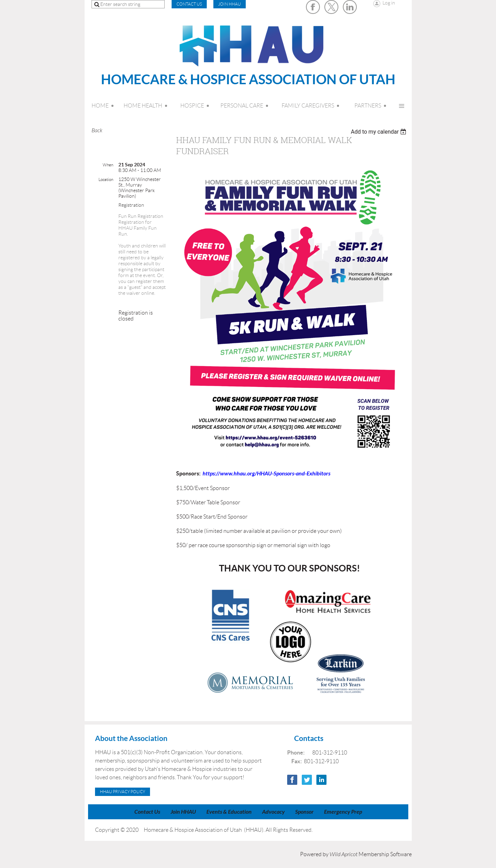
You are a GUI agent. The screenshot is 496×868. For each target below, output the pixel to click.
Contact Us (147, 812)
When (108, 165)
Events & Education (229, 812)
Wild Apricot (344, 854)
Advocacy (273, 812)
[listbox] (380, 132)
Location (106, 179)
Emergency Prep (343, 812)
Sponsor (304, 812)
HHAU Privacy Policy (123, 792)
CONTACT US (189, 4)
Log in (389, 3)
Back (97, 131)
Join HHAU (230, 4)
